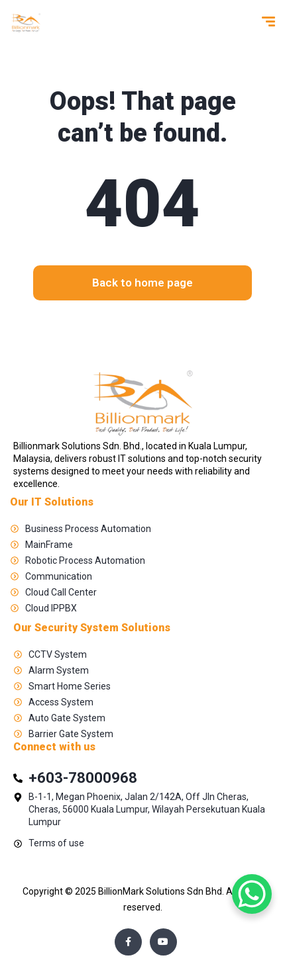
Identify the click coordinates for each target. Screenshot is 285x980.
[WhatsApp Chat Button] (252, 894)
